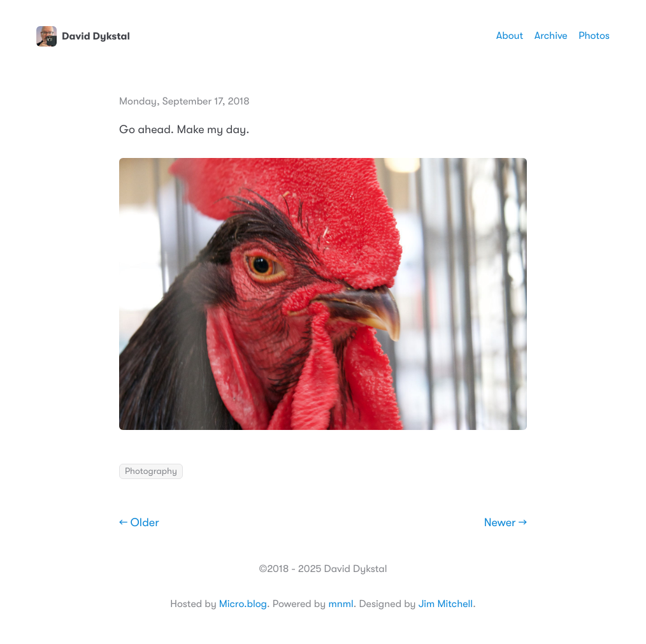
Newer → (506, 523)
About (510, 36)
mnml (341, 604)
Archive (551, 36)
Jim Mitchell (446, 604)
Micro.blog (243, 604)
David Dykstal (83, 36)
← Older (139, 523)
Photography (151, 471)
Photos (594, 36)
